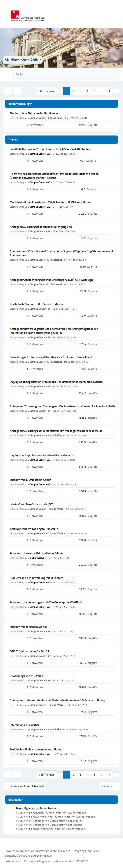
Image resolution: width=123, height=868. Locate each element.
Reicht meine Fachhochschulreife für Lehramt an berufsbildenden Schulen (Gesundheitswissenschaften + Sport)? (54, 176)
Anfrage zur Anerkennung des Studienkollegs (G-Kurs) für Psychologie (52, 280)
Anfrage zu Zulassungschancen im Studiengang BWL (41, 227)
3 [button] (81, 91)
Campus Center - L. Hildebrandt (46, 260)
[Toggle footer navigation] (5, 841)
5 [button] (95, 91)
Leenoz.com (92, 851)
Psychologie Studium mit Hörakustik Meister (37, 304)
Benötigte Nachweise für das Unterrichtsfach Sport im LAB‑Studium (50, 149)
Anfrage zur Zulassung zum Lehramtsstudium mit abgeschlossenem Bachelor (56, 431)
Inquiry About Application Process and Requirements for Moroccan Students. (56, 382)
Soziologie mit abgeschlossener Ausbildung (36, 749)
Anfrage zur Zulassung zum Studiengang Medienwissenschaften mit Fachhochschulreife (63, 406)
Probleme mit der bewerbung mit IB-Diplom (36, 578)
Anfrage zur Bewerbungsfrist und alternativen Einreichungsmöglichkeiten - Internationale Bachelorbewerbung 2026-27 (55, 331)
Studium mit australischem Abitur (30, 480)
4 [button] (88, 91)
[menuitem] (12, 861)
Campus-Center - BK (40, 231)
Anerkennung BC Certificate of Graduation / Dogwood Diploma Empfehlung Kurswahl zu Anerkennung (63, 253)
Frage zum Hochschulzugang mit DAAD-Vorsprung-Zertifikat (46, 602)
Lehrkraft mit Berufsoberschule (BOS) (32, 504)
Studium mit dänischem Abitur (28, 627)
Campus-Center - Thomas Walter (46, 509)
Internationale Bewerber (24, 725)
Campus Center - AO (40, 154)
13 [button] (109, 91)
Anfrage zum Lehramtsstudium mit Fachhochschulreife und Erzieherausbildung (57, 700)
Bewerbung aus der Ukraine (26, 676)
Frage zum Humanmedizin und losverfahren (36, 553)
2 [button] (74, 91)
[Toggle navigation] (118, 14)
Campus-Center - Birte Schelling (46, 118)
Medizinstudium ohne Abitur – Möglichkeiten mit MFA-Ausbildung (50, 202)
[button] (116, 91)
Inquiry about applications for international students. (42, 455)
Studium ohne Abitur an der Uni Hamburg (35, 113)
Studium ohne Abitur (23, 60)
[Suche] (109, 74)
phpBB (24, 851)
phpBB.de (46, 856)
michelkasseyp (37, 558)
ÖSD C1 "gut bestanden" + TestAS (29, 651)
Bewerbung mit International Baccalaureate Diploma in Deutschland (51, 357)
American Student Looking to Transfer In (34, 529)
